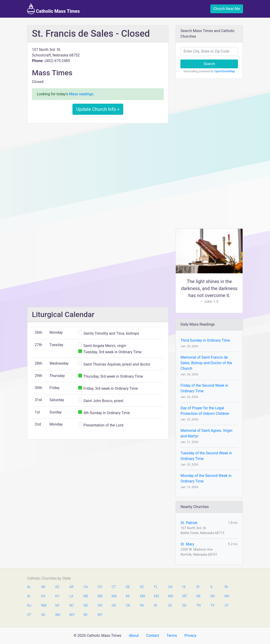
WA (58, 615)
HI (184, 587)
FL (156, 587)
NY (57, 606)
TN (199, 606)
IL (212, 587)
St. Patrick (189, 523)
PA (142, 606)
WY (100, 615)
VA (43, 615)
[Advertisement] (98, 162)
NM (43, 606)
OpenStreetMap (225, 71)
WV (72, 615)
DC (142, 587)
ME (86, 596)
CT (114, 587)
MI (128, 596)
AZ (57, 587)
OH (100, 606)
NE (198, 596)
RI (155, 606)
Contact (153, 636)
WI (86, 615)
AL (29, 587)
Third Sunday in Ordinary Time (205, 340)
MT (185, 596)
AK (43, 587)
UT (227, 606)
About (134, 636)
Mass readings (81, 94)
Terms (172, 636)
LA (71, 596)
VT (29, 615)
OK (114, 606)
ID (198, 587)
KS (43, 596)
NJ (29, 606)
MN (142, 596)
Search (209, 64)
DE (128, 587)
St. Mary (187, 544)
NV (213, 596)
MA (114, 596)
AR (72, 587)
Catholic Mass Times (54, 9)
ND (86, 606)
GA (170, 587)
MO (170, 596)
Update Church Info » (98, 109)
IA (29, 596)
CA (86, 587)
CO (100, 587)
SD (184, 606)
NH (227, 596)
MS (156, 596)
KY (57, 596)
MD (100, 596)
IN (226, 587)
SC (170, 606)
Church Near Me (227, 9)
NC (72, 606)
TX (212, 606)
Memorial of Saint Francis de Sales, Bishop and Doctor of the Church (206, 363)
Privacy (190, 636)
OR (128, 606)
